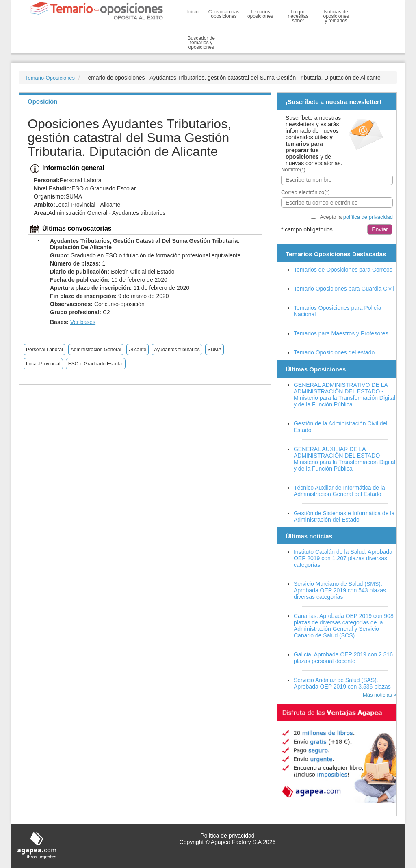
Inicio (193, 12)
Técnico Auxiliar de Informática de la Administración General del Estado (339, 491)
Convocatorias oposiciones (224, 14)
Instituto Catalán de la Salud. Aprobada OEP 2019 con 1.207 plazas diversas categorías (343, 558)
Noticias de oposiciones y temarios (336, 16)
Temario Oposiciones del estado (334, 352)
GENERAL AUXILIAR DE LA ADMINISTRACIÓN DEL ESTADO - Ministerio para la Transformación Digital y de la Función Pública (344, 459)
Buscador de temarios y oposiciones (201, 43)
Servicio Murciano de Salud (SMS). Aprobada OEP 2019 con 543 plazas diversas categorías (340, 590)
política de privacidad (368, 217)
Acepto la (356, 217)
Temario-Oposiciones (50, 78)
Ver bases (83, 322)
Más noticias (377, 695)
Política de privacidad (227, 836)
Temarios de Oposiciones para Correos (343, 270)
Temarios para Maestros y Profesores (341, 333)
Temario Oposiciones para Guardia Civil (344, 289)
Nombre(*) (293, 169)
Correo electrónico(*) (305, 192)
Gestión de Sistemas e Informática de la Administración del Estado (344, 516)
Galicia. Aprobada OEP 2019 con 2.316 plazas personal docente (343, 658)
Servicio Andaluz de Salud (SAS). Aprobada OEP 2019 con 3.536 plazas (342, 683)
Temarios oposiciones (260, 14)
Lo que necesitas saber (298, 16)
